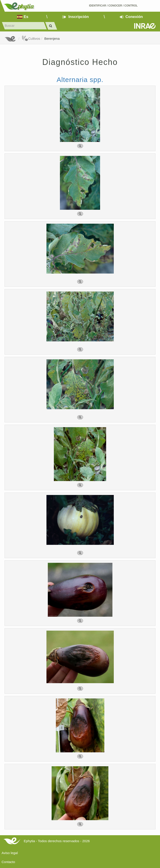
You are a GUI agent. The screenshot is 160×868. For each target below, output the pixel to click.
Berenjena (52, 39)
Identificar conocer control (113, 6)
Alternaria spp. (80, 80)
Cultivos (31, 39)
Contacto (8, 862)
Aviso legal (10, 853)
